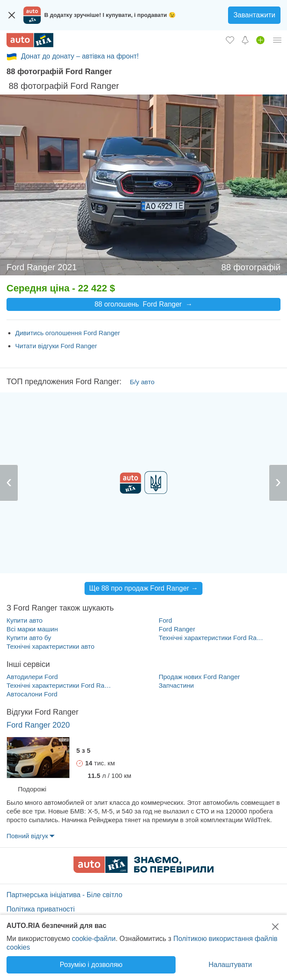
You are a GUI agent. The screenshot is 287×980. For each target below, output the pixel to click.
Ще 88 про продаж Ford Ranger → (143, 588)
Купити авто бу (29, 638)
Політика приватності (41, 909)
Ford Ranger (177, 629)
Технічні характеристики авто (51, 646)
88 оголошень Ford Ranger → (143, 304)
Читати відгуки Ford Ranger (56, 346)
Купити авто (24, 620)
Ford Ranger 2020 (38, 725)
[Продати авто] (260, 40)
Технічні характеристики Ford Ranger (212, 638)
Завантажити (254, 15)
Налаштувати (230, 965)
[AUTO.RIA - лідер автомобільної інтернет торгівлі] (30, 40)
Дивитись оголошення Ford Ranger (68, 333)
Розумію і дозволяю (91, 965)
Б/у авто (142, 382)
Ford (165, 620)
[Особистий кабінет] (277, 40)
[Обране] (230, 40)
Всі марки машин (32, 629)
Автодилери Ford (32, 677)
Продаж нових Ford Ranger (199, 677)
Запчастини (176, 685)
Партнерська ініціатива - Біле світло (64, 895)
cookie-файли (94, 939)
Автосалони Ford (32, 694)
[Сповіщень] (245, 40)
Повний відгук (27, 836)
